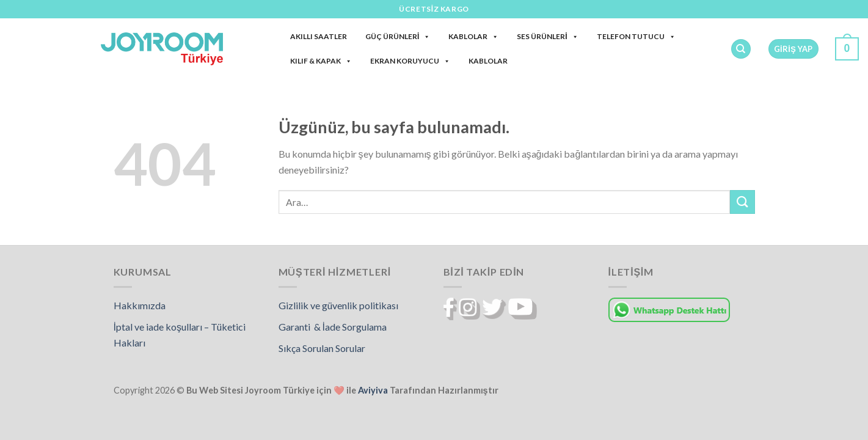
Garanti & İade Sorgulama (333, 327)
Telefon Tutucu (636, 36)
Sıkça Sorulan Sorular (322, 348)
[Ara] (741, 49)
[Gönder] (742, 202)
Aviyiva (373, 390)
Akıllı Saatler (319, 36)
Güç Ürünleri (398, 36)
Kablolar (473, 36)
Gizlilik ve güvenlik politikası (338, 305)
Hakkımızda (140, 305)
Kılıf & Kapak (321, 61)
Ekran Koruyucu (410, 61)
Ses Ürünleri (547, 36)
